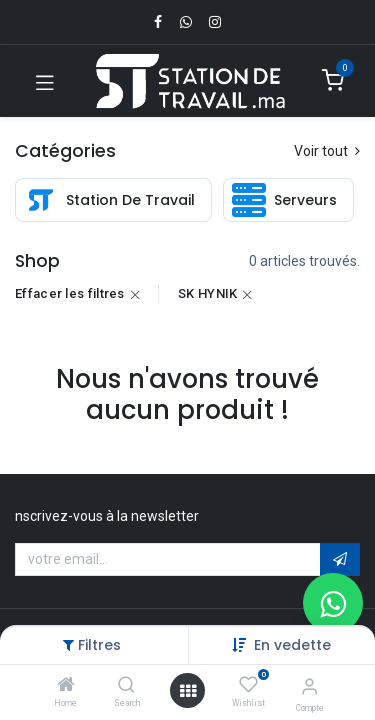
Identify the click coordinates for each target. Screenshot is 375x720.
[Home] (66, 686)
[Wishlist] (248, 685)
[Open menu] (188, 691)
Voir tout (327, 151)
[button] (292, 645)
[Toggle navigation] (45, 81)
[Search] (126, 686)
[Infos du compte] (309, 686)
